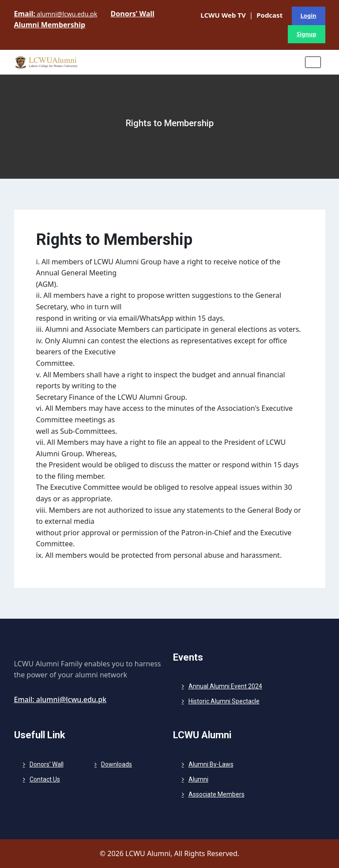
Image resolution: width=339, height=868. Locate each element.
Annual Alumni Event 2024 (225, 686)
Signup (306, 34)
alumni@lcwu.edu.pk (56, 14)
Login (309, 15)
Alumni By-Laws (211, 764)
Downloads (117, 764)
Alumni (198, 779)
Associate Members (217, 794)
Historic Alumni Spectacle (224, 701)
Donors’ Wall (47, 764)
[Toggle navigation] (313, 62)
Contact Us (45, 779)
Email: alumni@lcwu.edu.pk (60, 699)
